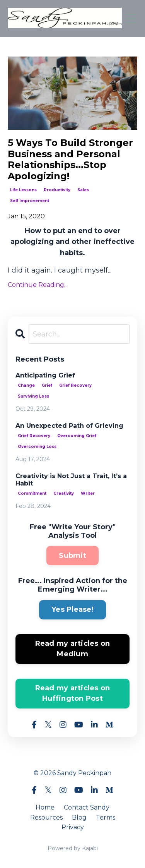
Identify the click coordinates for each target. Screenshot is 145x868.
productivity (57, 190)
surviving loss (33, 396)
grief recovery (75, 385)
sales (83, 190)
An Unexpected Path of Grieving (69, 426)
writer (88, 493)
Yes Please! (72, 609)
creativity (64, 493)
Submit (72, 556)
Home (45, 807)
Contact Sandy (87, 807)
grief (47, 385)
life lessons (23, 190)
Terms (106, 817)
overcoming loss (37, 447)
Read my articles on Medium (73, 649)
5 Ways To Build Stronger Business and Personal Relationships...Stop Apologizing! (70, 160)
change (26, 385)
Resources (46, 817)
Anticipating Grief (45, 375)
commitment (32, 493)
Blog (79, 817)
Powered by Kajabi (73, 848)
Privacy (73, 827)
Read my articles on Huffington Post (73, 693)
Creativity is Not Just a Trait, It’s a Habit (71, 480)
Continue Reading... (38, 285)
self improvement (30, 201)
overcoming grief (77, 436)
